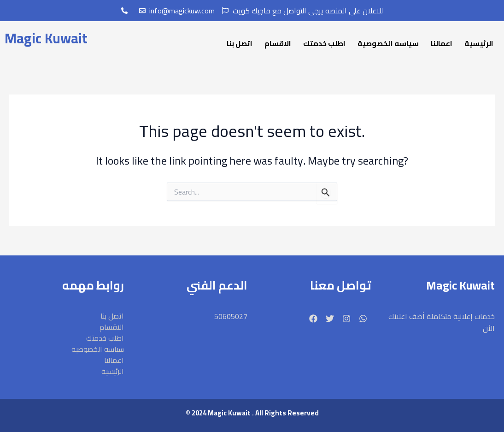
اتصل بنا (240, 43)
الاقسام (278, 43)
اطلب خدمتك (324, 43)
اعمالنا (442, 43)
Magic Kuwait (46, 38)
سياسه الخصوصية (388, 43)
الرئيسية (479, 43)
